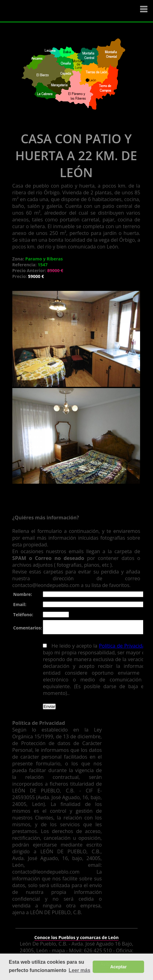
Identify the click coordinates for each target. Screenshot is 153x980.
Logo (42, 11)
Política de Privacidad (122, 649)
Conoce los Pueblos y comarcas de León (77, 933)
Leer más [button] (79, 970)
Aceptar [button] (119, 967)
